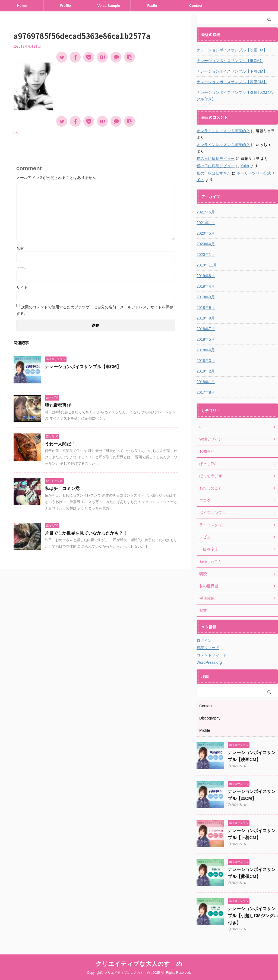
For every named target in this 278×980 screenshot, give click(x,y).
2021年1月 (206, 223)
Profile (65, 6)
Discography (210, 718)
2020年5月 (206, 233)
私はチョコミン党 (62, 489)
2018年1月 (206, 382)
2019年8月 (206, 276)
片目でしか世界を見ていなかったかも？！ (86, 533)
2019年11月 (207, 265)
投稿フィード (208, 648)
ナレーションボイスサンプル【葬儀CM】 (232, 82)
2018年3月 (206, 361)
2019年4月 (206, 286)
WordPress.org (209, 662)
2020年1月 (206, 255)
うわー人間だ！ (60, 444)
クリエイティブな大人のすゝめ (139, 964)
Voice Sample (109, 6)
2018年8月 (206, 318)
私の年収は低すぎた (214, 173)
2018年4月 (206, 350)
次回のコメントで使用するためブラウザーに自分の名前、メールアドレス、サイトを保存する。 (95, 310)
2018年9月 (206, 308)
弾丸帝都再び (58, 405)
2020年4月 (206, 244)
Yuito (245, 166)
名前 (20, 248)
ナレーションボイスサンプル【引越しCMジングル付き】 (236, 96)
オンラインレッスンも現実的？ (223, 131)
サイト (22, 287)
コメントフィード (212, 655)
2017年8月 (206, 392)
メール (22, 268)
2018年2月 (206, 371)
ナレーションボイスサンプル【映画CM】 (232, 50)
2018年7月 (206, 329)
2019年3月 (206, 297)
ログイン (204, 640)
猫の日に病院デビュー (216, 159)
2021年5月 (206, 212)
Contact (196, 6)
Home (22, 6)
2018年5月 (206, 339)
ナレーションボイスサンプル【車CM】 (83, 367)
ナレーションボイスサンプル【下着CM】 (232, 71)
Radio (152, 6)
